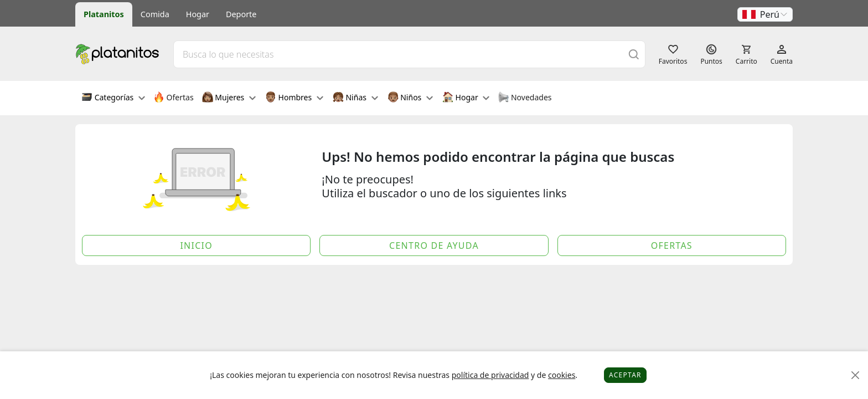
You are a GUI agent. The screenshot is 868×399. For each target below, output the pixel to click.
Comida (155, 14)
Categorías (113, 98)
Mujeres (229, 98)
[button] (765, 14)
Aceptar (625, 375)
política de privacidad (490, 375)
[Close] (856, 375)
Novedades (525, 98)
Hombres (294, 98)
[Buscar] (634, 54)
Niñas (355, 98)
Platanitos (104, 14)
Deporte (241, 14)
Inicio (196, 245)
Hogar (198, 14)
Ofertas (174, 98)
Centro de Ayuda (434, 245)
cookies (562, 375)
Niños (410, 98)
